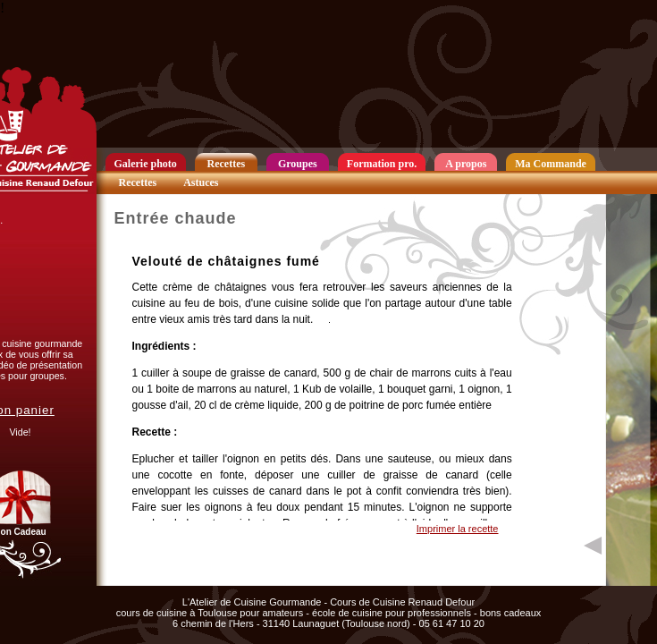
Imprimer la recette (458, 529)
